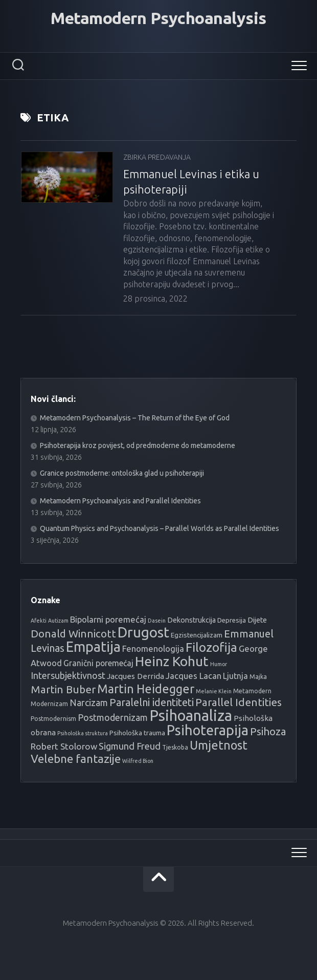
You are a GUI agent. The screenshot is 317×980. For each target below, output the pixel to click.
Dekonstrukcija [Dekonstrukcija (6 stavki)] (191, 620)
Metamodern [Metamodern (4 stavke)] (252, 691)
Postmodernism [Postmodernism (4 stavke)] (53, 719)
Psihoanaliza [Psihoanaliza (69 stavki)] (191, 716)
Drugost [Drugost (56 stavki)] (143, 632)
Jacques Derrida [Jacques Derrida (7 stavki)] (135, 676)
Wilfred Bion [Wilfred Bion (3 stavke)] (138, 761)
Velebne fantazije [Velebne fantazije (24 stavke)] (76, 759)
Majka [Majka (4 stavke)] (258, 677)
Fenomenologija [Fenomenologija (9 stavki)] (153, 648)
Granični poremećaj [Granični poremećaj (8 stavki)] (98, 663)
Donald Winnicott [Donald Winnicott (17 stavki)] (73, 634)
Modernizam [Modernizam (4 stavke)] (49, 704)
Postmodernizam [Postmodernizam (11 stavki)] (113, 717)
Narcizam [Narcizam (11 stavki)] (89, 702)
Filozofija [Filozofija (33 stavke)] (211, 647)
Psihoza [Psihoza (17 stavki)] (268, 731)
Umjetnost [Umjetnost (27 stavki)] (219, 745)
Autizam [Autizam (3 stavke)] (58, 621)
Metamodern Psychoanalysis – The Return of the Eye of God (135, 418)
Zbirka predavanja (157, 157)
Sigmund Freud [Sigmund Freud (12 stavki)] (130, 746)
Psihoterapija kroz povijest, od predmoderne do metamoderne (138, 445)
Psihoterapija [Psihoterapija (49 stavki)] (208, 730)
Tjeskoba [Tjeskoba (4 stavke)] (175, 747)
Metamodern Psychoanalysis (158, 18)
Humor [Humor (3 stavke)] (219, 664)
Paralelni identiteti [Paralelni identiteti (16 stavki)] (152, 702)
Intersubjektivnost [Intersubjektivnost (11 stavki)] (68, 675)
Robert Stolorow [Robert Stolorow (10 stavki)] (64, 746)
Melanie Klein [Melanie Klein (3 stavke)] (214, 691)
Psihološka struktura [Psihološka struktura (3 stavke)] (83, 733)
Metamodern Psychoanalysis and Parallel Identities (120, 501)
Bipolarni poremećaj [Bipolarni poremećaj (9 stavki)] (108, 619)
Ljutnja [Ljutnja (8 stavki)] (235, 676)
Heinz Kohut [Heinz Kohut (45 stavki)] (172, 661)
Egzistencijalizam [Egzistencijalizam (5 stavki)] (197, 635)
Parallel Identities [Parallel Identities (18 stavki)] (239, 702)
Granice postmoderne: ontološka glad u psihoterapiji (122, 473)
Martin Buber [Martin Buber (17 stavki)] (63, 689)
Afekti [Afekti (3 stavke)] (39, 621)
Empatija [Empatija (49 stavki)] (93, 647)
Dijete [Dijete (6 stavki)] (257, 620)
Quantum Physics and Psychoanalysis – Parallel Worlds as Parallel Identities (160, 528)
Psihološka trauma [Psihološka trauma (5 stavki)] (137, 733)
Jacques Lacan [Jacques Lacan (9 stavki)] (194, 676)
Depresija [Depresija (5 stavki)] (232, 620)
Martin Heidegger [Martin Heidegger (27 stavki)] (146, 689)
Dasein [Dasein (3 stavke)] (157, 621)
